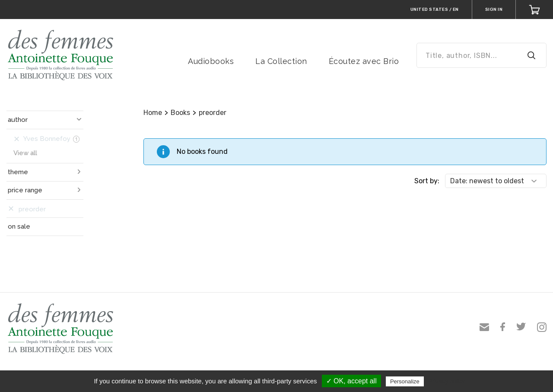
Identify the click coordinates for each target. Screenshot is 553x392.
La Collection (281, 61)
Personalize (405, 381)
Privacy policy (447, 381)
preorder (213, 113)
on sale (19, 226)
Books (180, 113)
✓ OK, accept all (351, 381)
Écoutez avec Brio (364, 61)
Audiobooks (211, 61)
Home (153, 113)
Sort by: (427, 181)
